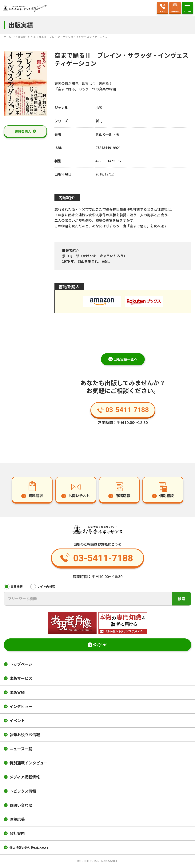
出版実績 (17, 693)
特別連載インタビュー (29, 764)
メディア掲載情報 (25, 778)
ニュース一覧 (21, 749)
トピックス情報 (23, 792)
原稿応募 (17, 820)
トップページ (21, 665)
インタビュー (21, 707)
